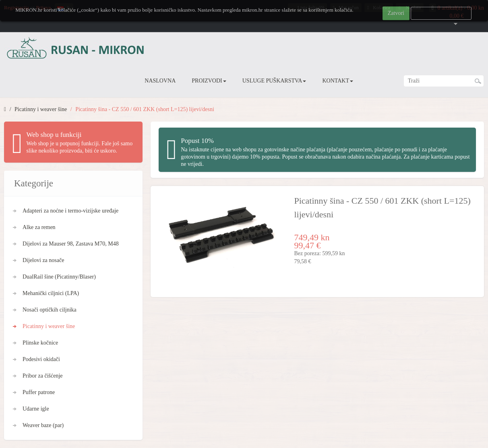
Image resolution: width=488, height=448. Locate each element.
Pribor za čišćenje (43, 376)
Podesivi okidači (41, 359)
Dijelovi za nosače (43, 260)
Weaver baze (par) (43, 425)
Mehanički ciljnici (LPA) (51, 293)
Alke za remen (39, 227)
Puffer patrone (39, 392)
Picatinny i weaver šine (41, 109)
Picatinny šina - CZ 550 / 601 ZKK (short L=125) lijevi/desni (145, 109)
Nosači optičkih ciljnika (50, 310)
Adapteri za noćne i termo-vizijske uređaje (70, 211)
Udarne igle (36, 409)
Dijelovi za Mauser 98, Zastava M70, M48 (71, 244)
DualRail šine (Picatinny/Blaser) (59, 277)
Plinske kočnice (40, 343)
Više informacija (441, 13)
